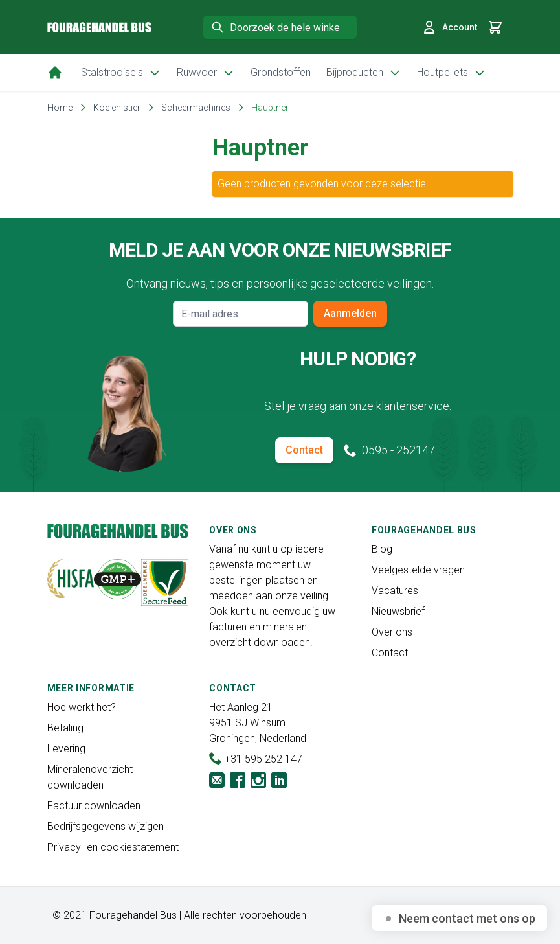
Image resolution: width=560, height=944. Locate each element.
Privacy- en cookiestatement (113, 847)
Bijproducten (364, 73)
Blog (382, 549)
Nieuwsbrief (398, 611)
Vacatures (395, 591)
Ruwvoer (206, 73)
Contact (304, 450)
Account (449, 27)
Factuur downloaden (94, 806)
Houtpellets (452, 73)
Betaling (65, 728)
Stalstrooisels (121, 73)
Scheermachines (196, 108)
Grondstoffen (281, 72)
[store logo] (99, 28)
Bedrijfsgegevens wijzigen (106, 826)
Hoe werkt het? (82, 707)
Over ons (392, 632)
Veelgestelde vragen (418, 570)
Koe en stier (117, 108)
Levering (66, 749)
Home (60, 108)
